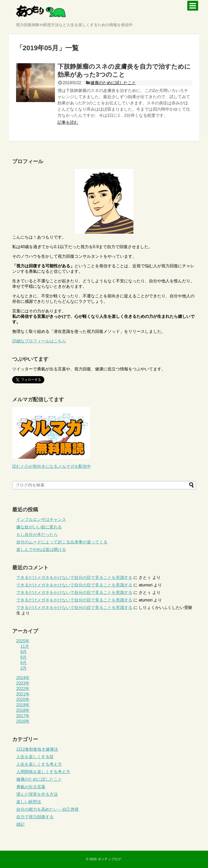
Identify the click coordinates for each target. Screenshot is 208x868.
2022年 (23, 689)
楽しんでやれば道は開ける (41, 550)
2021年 (23, 694)
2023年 (23, 683)
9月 (24, 652)
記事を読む (68, 122)
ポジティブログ (109, 859)
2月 (24, 668)
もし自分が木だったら (37, 535)
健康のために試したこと (113, 83)
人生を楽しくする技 (35, 757)
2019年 (23, 705)
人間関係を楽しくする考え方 (43, 772)
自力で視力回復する (35, 817)
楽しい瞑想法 (29, 802)
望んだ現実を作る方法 (37, 794)
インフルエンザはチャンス (41, 519)
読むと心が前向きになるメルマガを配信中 (52, 466)
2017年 (23, 716)
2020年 (23, 700)
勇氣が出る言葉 (31, 787)
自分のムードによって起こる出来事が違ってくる (62, 542)
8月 (24, 657)
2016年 (23, 721)
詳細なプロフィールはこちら (39, 341)
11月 (25, 646)
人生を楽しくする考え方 (39, 764)
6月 (24, 663)
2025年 (23, 641)
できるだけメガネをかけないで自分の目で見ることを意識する (74, 578)
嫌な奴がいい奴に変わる (39, 527)
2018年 (23, 710)
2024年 (23, 678)
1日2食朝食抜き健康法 (37, 749)
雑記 (20, 824)
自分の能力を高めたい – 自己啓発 (48, 809)
